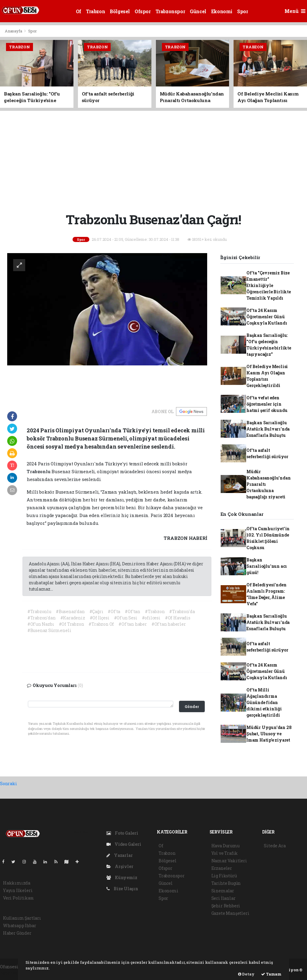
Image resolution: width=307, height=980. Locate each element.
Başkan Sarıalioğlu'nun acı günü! (267, 566)
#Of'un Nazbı (41, 624)
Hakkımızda (17, 883)
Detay (246, 974)
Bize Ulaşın (122, 889)
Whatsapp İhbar (19, 926)
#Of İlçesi (100, 618)
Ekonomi (222, 11)
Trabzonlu (39, 471)
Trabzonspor (170, 11)
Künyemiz (122, 877)
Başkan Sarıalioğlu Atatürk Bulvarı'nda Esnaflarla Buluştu (268, 429)
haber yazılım (15, 973)
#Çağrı (96, 611)
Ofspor (143, 11)
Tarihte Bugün (226, 883)
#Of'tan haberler (169, 624)
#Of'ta (114, 611)
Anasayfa (14, 31)
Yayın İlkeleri (18, 890)
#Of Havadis (178, 618)
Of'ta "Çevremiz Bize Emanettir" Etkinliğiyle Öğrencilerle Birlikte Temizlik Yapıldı (269, 285)
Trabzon (95, 11)
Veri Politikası (18, 898)
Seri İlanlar (224, 898)
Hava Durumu (225, 846)
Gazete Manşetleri (230, 913)
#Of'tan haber (133, 624)
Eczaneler (222, 868)
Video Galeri (124, 844)
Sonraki (9, 783)
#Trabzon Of (101, 624)
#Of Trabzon (72, 624)
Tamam (271, 974)
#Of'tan (133, 611)
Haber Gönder (17, 933)
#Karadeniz (73, 618)
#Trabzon (155, 611)
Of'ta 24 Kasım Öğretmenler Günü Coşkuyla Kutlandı (267, 317)
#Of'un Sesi (126, 618)
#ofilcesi (151, 618)
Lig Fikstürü (224, 876)
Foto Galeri (122, 833)
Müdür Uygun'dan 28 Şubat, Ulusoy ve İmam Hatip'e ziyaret (269, 734)
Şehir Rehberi (226, 906)
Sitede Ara (275, 846)
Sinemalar (223, 891)
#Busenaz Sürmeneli (49, 630)
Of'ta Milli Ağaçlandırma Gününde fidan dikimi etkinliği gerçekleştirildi (264, 702)
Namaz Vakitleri (229, 861)
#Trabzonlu (39, 611)
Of (79, 11)
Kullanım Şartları (22, 918)
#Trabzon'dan (42, 618)
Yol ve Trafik (225, 853)
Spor (243, 11)
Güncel (198, 11)
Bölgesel (120, 11)
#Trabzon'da (182, 611)
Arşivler (120, 866)
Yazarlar (119, 855)
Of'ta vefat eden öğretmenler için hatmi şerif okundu (267, 404)
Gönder (192, 706)
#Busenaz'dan (70, 611)
